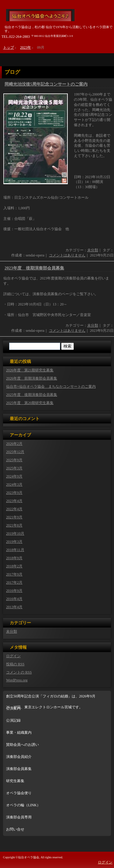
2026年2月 (14, 444)
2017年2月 (14, 582)
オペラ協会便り (19, 793)
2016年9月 (14, 591)
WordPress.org (17, 680)
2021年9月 (14, 517)
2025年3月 (14, 468)
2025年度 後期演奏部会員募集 (32, 395)
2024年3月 (14, 485)
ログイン (13, 656)
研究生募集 (15, 781)
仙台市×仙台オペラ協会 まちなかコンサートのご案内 (51, 387)
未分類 (93, 250)
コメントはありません (67, 255)
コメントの (19, 672)
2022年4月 (14, 509)
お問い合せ (15, 829)
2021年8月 (14, 525)
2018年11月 (15, 550)
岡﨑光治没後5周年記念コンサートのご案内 (46, 84)
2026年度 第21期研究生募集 (30, 370)
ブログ (12, 72)
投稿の (15, 664)
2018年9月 (14, 558)
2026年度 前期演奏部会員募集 (32, 378)
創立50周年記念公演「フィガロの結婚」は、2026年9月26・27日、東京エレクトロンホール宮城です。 (51, 698)
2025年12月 (15, 452)
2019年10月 (15, 534)
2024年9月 (14, 476)
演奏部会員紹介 (19, 757)
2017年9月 (14, 574)
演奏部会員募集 (19, 769)
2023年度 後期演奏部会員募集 (34, 268)
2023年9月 (14, 493)
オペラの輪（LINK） (23, 805)
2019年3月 (14, 542)
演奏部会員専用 (19, 817)
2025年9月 (14, 460)
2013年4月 (14, 607)
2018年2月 (14, 566)
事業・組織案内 (19, 733)
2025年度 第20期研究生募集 (30, 403)
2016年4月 (14, 599)
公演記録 (13, 720)
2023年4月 (14, 501)
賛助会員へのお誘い (22, 745)
